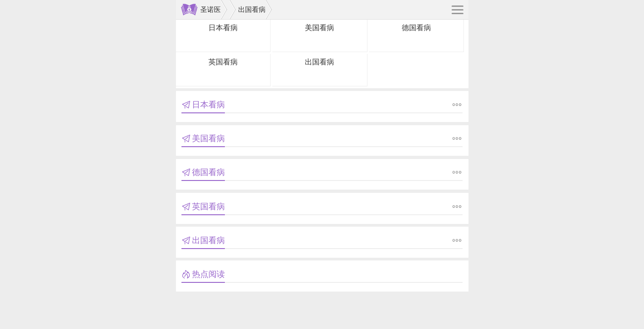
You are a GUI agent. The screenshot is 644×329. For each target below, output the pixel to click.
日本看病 (223, 28)
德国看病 (416, 28)
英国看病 (223, 62)
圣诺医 (210, 9)
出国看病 (252, 9)
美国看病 (319, 28)
